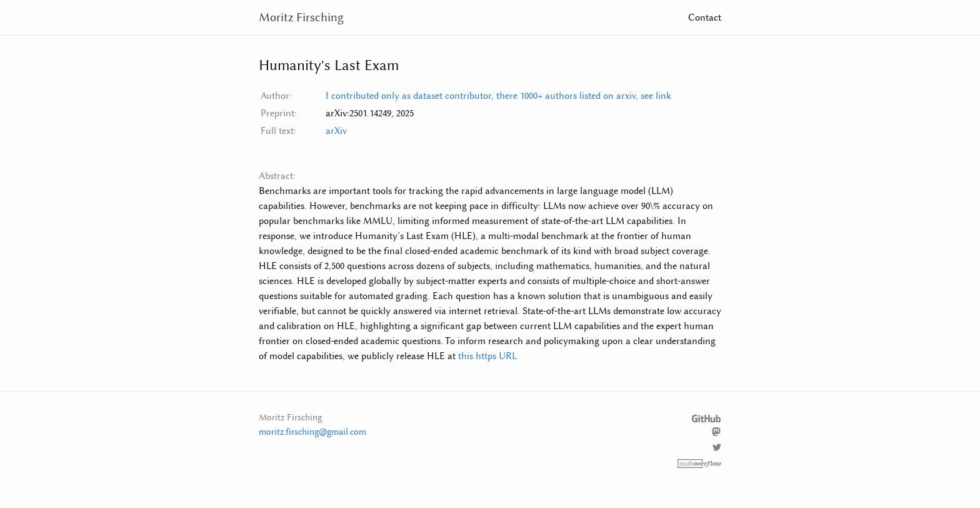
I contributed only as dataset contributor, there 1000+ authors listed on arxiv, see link (498, 96)
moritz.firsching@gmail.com (312, 432)
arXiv (336, 131)
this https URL (487, 356)
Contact (705, 18)
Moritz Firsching (301, 17)
